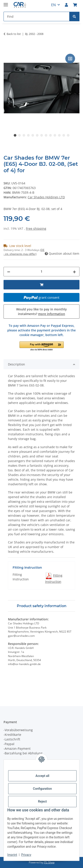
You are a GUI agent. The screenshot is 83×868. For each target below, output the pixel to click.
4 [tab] (28, 135)
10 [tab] (55, 135)
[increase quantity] (74, 272)
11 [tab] (59, 135)
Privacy (26, 855)
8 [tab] (46, 135)
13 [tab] (68, 135)
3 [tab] (24, 135)
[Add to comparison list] (70, 59)
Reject (42, 801)
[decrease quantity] (9, 272)
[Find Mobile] (37, 16)
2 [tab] (19, 135)
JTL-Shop (49, 862)
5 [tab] (33, 135)
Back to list (14, 34)
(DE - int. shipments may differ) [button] (24, 252)
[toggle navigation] (6, 3)
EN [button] (53, 5)
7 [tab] (42, 135)
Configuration (42, 789)
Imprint (12, 855)
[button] (66, 5)
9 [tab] (50, 135)
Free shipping (36, 228)
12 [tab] (64, 135)
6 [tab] (37, 135)
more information (52, 314)
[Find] (74, 16)
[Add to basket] (7, 48)
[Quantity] (41, 272)
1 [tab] (15, 135)
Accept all (42, 776)
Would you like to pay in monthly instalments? (41, 312)
